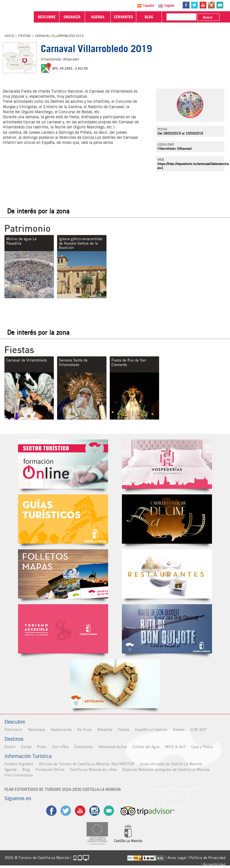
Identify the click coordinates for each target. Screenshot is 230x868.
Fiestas (24, 36)
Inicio (9, 36)
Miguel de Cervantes (167, 629)
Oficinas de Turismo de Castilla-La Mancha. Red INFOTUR (87, 764)
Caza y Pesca (202, 747)
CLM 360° (199, 730)
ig (94, 811)
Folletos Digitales (63, 574)
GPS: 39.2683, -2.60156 (70, 68)
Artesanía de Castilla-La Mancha (115, 684)
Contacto (109, 811)
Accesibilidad (214, 864)
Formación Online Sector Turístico (63, 464)
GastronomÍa (61, 730)
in (211, 5)
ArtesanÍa (105, 730)
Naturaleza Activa (113, 747)
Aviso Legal (177, 858)
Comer (26, 747)
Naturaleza (37, 730)
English (169, 5)
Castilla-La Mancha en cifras (93, 770)
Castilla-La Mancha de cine (167, 519)
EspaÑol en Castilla (151, 730)
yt (203, 5)
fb (186, 5)
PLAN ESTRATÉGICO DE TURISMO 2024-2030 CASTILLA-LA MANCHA (63, 789)
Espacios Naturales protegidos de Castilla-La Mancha (166, 770)
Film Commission (19, 775)
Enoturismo (83, 747)
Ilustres (179, 730)
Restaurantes (167, 574)
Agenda (11, 770)
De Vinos (84, 730)
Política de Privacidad (207, 858)
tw (195, 5)
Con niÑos (60, 747)
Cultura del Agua (146, 747)
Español (149, 5)
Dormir (10, 747)
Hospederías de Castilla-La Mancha (167, 464)
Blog (26, 770)
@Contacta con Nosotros (220, 5)
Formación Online (50, 770)
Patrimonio (13, 730)
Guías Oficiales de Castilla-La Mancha (63, 519)
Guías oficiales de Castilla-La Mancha (171, 764)
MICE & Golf (175, 747)
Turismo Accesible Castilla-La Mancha (63, 629)
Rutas (42, 747)
